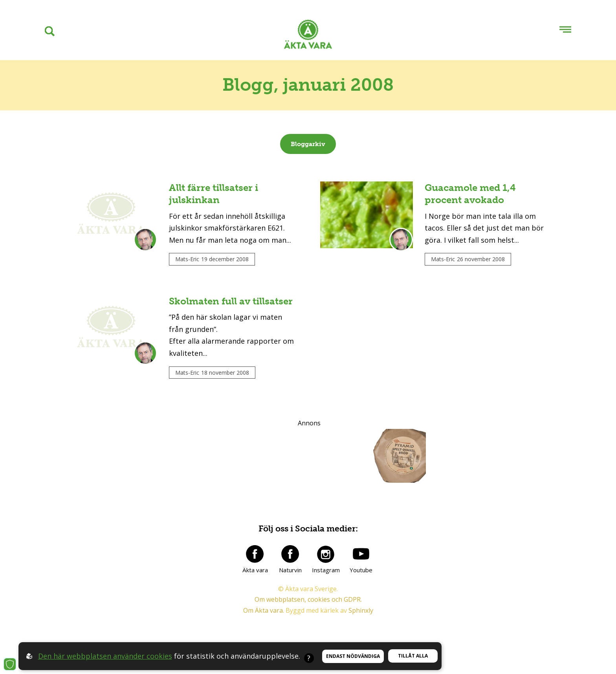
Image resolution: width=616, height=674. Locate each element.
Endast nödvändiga (353, 656)
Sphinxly (361, 610)
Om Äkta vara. (264, 610)
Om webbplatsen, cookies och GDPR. (308, 599)
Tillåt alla (413, 656)
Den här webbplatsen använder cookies (105, 656)
